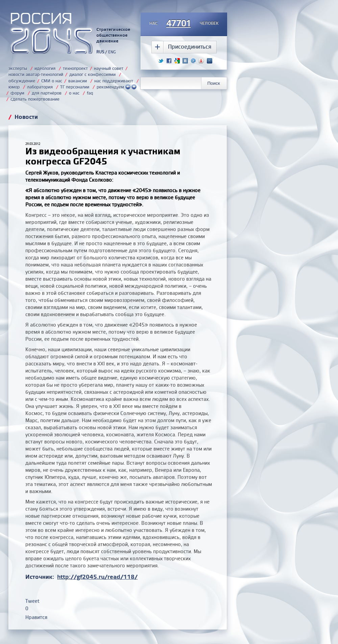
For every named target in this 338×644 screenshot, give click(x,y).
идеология (45, 68)
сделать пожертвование (35, 99)
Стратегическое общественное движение (113, 35)
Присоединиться (190, 46)
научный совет (109, 68)
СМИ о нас (52, 81)
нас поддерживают (114, 81)
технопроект (75, 68)
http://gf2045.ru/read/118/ (97, 577)
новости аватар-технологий (36, 74)
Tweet (32, 601)
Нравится (36, 617)
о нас (74, 93)
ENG (112, 52)
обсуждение (22, 81)
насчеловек (184, 24)
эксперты (18, 68)
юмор (14, 87)
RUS (100, 52)
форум (17, 93)
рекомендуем (117, 87)
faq (90, 93)
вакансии (78, 81)
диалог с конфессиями (92, 74)
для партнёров (47, 93)
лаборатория (40, 87)
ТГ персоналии (75, 87)
